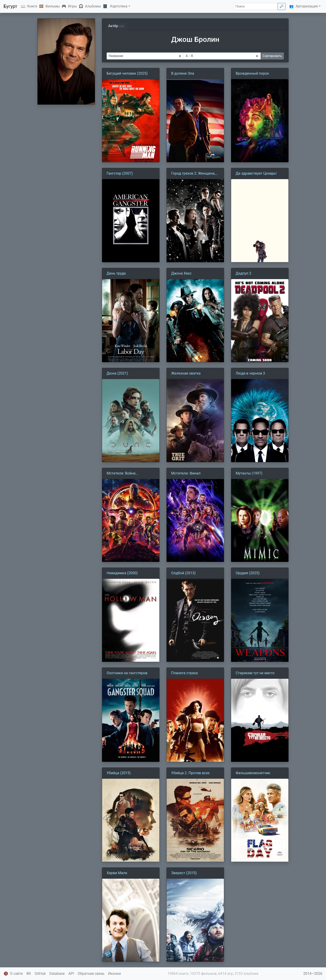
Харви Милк (117, 873)
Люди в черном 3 (250, 373)
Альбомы (93, 6)
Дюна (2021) (117, 373)
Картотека (119, 6)
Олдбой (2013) (183, 573)
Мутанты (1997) (249, 473)
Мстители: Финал (186, 473)
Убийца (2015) (119, 773)
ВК (29, 974)
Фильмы (53, 6)
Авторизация (307, 6)
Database (57, 974)
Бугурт (10, 6)
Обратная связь (91, 974)
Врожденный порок (252, 73)
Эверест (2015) (184, 873)
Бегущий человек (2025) (127, 73)
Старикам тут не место (255, 673)
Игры (72, 6)
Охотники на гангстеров (127, 673)
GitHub (40, 974)
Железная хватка (186, 373)
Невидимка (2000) (122, 573)
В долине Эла (183, 73)
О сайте (16, 974)
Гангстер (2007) (120, 173)
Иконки (115, 974)
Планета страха (185, 673)
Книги (32, 6)
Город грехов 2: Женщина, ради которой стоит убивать (195, 174)
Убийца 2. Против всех (190, 773)
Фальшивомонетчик (253, 773)
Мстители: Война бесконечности (121, 474)
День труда (116, 273)
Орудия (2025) (248, 573)
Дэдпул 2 (243, 273)
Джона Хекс (181, 273)
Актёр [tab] (116, 26)
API (71, 974)
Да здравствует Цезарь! (256, 173)
